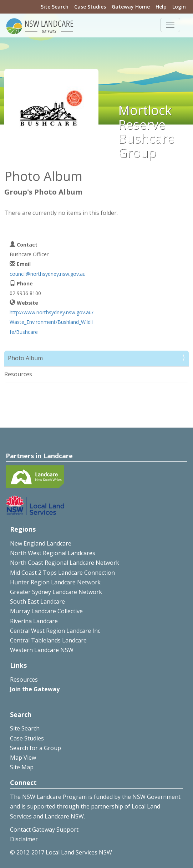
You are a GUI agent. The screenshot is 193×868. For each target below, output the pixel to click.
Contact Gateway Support (44, 830)
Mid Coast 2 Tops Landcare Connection (62, 573)
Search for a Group (35, 748)
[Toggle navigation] (170, 25)
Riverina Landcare (34, 621)
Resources (18, 374)
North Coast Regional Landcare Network (65, 563)
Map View (23, 758)
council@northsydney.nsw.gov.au (48, 274)
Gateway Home (131, 7)
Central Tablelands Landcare (48, 640)
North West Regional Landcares (53, 553)
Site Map (22, 767)
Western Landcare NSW (42, 650)
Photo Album (25, 358)
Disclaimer (24, 839)
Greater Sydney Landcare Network (56, 592)
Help (161, 7)
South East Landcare (37, 601)
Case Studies (90, 7)
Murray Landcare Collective (46, 611)
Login (179, 7)
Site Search (55, 7)
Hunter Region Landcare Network (55, 582)
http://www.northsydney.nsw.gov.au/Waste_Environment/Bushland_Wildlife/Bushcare (52, 322)
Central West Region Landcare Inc (55, 631)
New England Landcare (41, 543)
